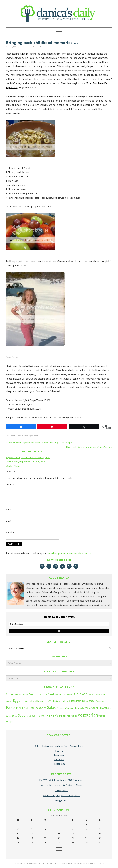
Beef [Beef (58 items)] (51, 694)
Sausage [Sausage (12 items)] (70, 708)
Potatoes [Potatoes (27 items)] (34, 708)
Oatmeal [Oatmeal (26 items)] (90, 701)
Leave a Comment (40, 47)
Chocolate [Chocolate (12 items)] (92, 695)
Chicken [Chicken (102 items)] (81, 694)
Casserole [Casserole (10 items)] (70, 695)
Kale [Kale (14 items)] (64, 701)
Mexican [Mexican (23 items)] (71, 701)
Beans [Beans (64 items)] (42, 694)
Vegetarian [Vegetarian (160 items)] (88, 715)
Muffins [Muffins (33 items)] (81, 701)
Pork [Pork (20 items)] (26, 708)
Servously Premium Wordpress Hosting (86, 863)
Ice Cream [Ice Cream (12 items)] (57, 701)
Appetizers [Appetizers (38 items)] (13, 694)
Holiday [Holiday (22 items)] (40, 701)
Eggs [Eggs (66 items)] (17, 700)
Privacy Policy (38, 863)
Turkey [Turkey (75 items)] (51, 715)
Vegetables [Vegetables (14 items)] (72, 716)
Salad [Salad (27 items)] (43, 708)
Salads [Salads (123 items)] (53, 707)
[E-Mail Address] (59, 624)
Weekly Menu (13, 466)
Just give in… (61, 801)
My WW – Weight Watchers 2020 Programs (28, 457)
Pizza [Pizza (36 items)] (20, 708)
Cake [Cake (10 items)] (63, 695)
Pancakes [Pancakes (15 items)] (100, 701)
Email (9, 521)
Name (9, 509)
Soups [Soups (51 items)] (22, 715)
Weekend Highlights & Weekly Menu (61, 795)
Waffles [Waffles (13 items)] (102, 716)
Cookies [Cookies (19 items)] (101, 694)
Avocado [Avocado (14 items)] (24, 695)
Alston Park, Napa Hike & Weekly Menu (26, 462)
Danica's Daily (59, 12)
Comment (11, 484)
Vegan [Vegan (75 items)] (61, 715)
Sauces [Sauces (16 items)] (62, 708)
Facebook (59, 755)
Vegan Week (33, 436)
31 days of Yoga (22, 436)
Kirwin (24, 54)
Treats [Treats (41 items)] (40, 715)
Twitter (59, 751)
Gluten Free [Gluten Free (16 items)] (30, 701)
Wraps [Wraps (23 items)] (9, 721)
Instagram (59, 764)
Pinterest (59, 759)
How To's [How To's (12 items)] (49, 701)
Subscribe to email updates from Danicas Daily (59, 746)
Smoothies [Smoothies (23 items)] (105, 708)
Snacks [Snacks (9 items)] (9, 716)
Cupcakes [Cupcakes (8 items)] (9, 701)
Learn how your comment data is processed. (70, 553)
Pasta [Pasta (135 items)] (11, 707)
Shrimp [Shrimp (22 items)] (78, 708)
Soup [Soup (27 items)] (15, 716)
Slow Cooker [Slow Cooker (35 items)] (90, 708)
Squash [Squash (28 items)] (31, 716)
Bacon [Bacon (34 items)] (33, 694)
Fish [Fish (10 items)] (22, 701)
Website (10, 532)
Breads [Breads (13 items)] (58, 695)
